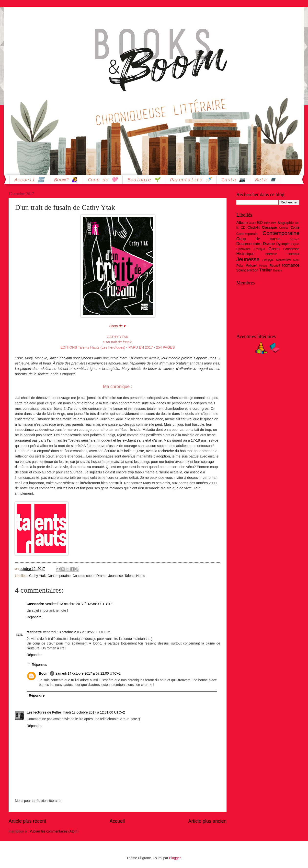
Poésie (263, 266)
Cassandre (35, 604)
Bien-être (270, 223)
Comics (284, 228)
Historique (245, 254)
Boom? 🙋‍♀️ (66, 180)
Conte (295, 228)
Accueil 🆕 (29, 180)
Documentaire (249, 244)
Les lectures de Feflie (44, 712)
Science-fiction (247, 270)
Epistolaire (243, 249)
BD (260, 223)
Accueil (117, 821)
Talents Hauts (135, 576)
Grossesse (291, 249)
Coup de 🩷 (103, 180)
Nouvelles (283, 260)
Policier (251, 265)
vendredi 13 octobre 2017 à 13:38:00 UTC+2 (79, 604)
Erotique (260, 249)
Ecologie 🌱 (144, 180)
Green (274, 249)
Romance (291, 265)
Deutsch (295, 239)
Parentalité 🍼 (191, 180)
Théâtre (277, 270)
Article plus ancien (207, 821)
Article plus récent (27, 821)
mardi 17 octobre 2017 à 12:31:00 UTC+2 (94, 712)
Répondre (34, 617)
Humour (293, 254)
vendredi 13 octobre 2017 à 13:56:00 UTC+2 (76, 632)
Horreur (271, 254)
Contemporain (247, 234)
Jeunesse (116, 576)
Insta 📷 (233, 180)
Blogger (175, 858)
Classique (269, 228)
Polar (240, 266)
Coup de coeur (83, 576)
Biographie (285, 223)
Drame (101, 576)
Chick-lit (254, 228)
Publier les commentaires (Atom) (54, 831)
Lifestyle (268, 260)
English (295, 244)
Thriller (266, 270)
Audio (253, 223)
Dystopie (283, 244)
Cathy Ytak (37, 576)
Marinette (34, 632)
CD (243, 228)
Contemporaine (59, 576)
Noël (296, 260)
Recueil (275, 266)
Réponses (39, 665)
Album (242, 223)
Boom (44, 674)
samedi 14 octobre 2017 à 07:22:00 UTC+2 (88, 674)
